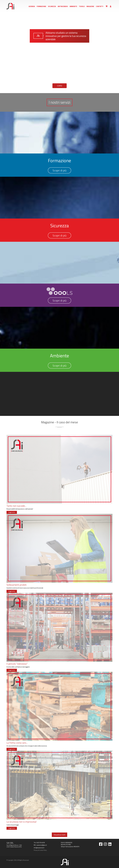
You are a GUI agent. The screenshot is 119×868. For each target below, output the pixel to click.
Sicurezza (52, 6)
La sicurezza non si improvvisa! (22, 822)
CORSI (60, 86)
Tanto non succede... (16, 506)
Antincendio (63, 6)
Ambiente (73, 6)
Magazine (90, 6)
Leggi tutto (12, 512)
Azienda (32, 6)
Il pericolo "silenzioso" (17, 664)
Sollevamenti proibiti (17, 585)
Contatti (100, 6)
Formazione (41, 6)
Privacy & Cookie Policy (40, 850)
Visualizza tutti (59, 835)
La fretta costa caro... (17, 743)
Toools (82, 6)
